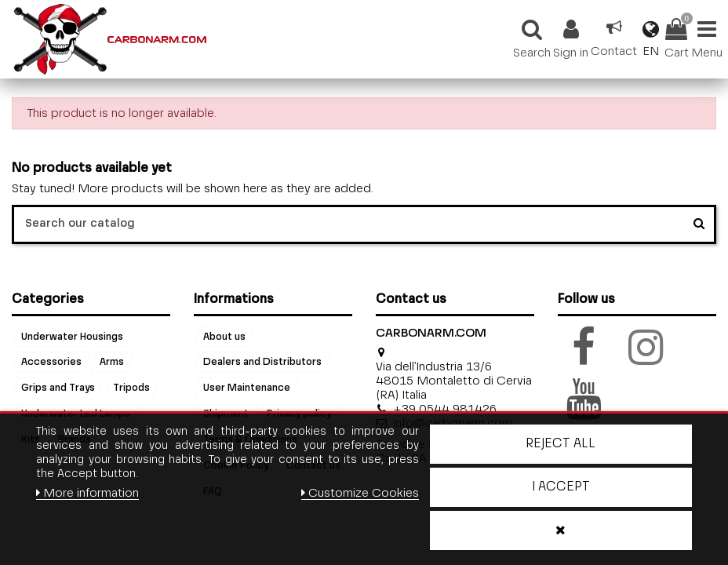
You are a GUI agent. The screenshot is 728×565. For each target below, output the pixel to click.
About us (224, 337)
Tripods (131, 388)
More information (87, 493)
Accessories (51, 363)
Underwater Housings (72, 337)
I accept (561, 487)
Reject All (561, 444)
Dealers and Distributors (262, 363)
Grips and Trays (58, 388)
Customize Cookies (360, 493)
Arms (112, 363)
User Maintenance (247, 388)
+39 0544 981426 (445, 409)
